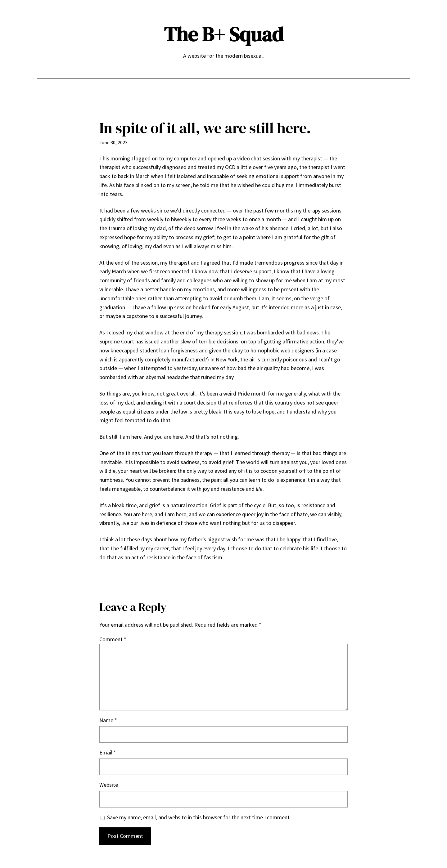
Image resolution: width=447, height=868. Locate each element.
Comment (113, 639)
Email (108, 752)
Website (109, 785)
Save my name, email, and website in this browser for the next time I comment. (199, 817)
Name (108, 720)
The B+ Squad (224, 34)
